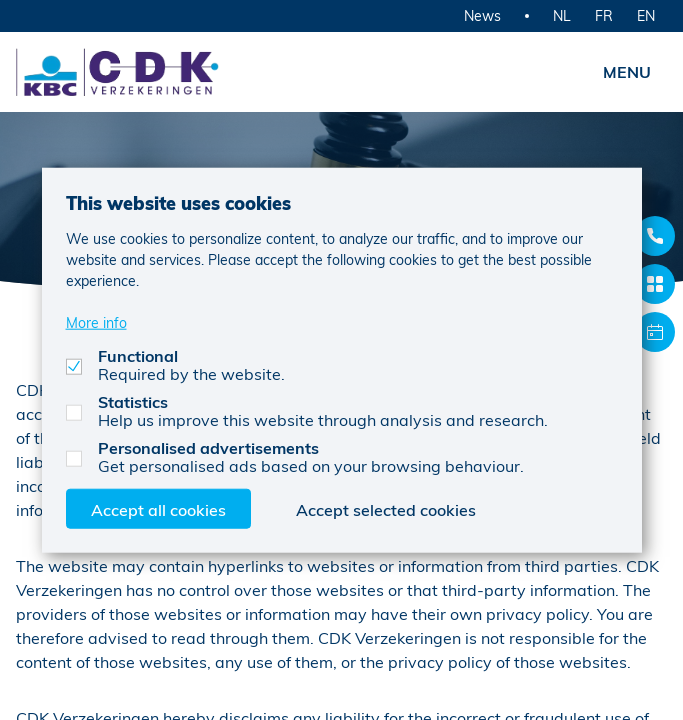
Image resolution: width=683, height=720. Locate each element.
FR (604, 15)
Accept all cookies (158, 508)
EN (646, 15)
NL (562, 15)
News (482, 15)
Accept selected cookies (386, 508)
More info (96, 321)
